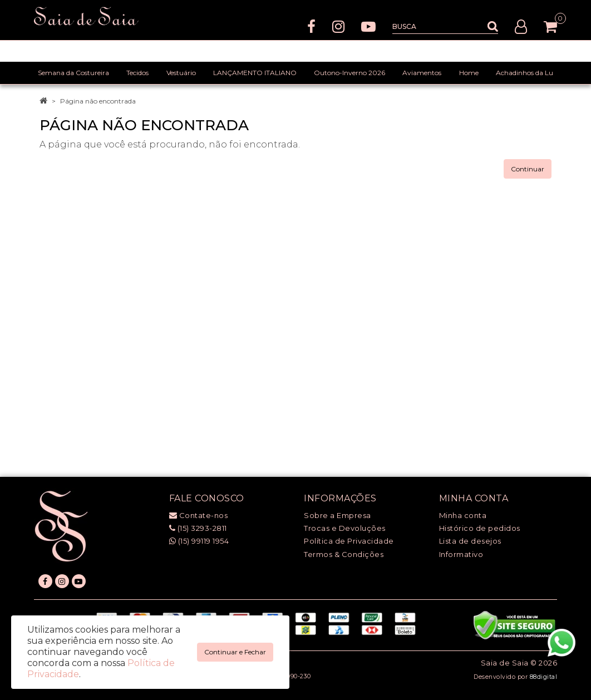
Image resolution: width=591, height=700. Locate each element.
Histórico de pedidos (480, 528)
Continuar (528, 169)
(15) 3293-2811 (198, 528)
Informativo (461, 554)
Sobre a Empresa (338, 515)
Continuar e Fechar (235, 652)
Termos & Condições (344, 554)
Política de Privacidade (349, 541)
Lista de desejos (470, 541)
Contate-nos (199, 515)
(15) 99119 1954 (199, 541)
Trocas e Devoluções (345, 528)
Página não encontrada (98, 101)
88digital (544, 677)
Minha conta (463, 515)
